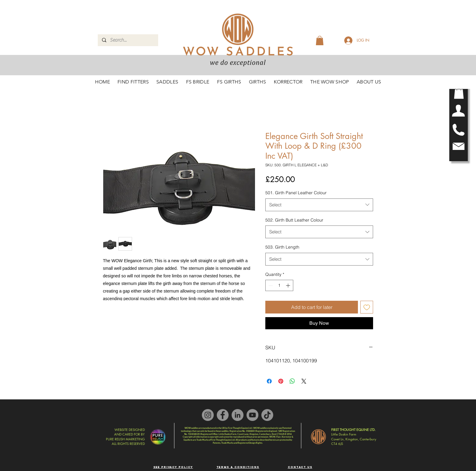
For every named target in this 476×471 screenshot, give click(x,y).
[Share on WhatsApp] (292, 381)
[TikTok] (267, 415)
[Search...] (128, 40)
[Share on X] (304, 381)
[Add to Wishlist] (367, 307)
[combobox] (319, 205)
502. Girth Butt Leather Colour (294, 220)
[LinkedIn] (238, 415)
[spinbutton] (279, 285)
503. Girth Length (282, 247)
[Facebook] (223, 415)
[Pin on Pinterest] (281, 381)
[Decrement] (270, 285)
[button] (459, 93)
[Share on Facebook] (269, 381)
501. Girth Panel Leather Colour (296, 193)
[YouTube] (252, 415)
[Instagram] (208, 415)
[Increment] (289, 285)
